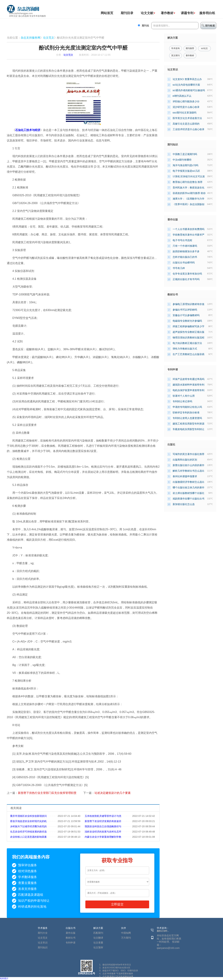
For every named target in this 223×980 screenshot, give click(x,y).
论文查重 (98, 943)
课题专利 (187, 13)
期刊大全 (43, 933)
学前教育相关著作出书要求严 (189, 235)
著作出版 (71, 933)
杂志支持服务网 (30, 38)
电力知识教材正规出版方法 (187, 343)
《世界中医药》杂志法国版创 (189, 204)
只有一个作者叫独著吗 (185, 246)
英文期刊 (175, 55)
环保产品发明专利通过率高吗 (189, 379)
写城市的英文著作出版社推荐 (189, 454)
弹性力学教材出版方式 (185, 349)
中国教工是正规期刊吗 (185, 154)
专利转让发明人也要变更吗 (187, 418)
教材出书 (71, 938)
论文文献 (147, 13)
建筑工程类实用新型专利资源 (189, 424)
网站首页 (107, 13)
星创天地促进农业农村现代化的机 (28, 821)
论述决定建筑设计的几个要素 (113, 793)
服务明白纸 (207, 13)
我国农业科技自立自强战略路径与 (103, 826)
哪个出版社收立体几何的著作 (189, 487)
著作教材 (167, 13)
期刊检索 (208, 25)
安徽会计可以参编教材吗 (186, 315)
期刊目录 (127, 13)
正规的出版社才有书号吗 (186, 279)
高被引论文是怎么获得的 (186, 124)
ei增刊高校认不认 (182, 96)
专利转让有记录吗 (182, 401)
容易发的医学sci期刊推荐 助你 (189, 193)
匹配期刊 (98, 933)
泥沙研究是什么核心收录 (186, 107)
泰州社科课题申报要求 (185, 476)
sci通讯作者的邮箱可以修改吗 (189, 90)
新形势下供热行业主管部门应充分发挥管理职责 (47, 793)
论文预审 (98, 947)
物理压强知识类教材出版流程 (189, 338)
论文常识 (43, 943)
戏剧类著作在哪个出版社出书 (189, 499)
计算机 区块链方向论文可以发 (189, 176)
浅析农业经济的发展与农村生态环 (103, 832)
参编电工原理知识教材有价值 (189, 304)
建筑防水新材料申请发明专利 (189, 385)
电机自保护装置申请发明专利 (189, 390)
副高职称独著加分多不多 (186, 251)
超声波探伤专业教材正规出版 (189, 332)
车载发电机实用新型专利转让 (189, 429)
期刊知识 (43, 947)
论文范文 (49, 38)
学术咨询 (175, 48)
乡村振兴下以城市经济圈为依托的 (28, 826)
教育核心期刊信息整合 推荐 (188, 182)
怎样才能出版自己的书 (185, 257)
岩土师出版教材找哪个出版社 (189, 493)
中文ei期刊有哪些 (182, 160)
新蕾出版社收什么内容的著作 (189, 465)
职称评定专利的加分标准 (186, 412)
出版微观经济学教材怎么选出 (189, 482)
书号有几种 (179, 268)
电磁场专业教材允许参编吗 (187, 321)
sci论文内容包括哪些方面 (186, 85)
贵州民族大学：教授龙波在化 (189, 188)
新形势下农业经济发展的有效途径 (103, 821)
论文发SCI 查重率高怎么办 (187, 79)
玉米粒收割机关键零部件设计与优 (103, 816)
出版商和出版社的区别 (185, 460)
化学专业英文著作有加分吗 (187, 274)
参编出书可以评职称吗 (185, 310)
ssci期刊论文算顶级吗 (184, 113)
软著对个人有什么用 (184, 396)
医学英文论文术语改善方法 (187, 118)
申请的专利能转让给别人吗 (187, 407)
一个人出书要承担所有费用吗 (189, 229)
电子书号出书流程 (182, 240)
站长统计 (4, 978)
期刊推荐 (190, 48)
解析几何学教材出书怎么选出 (189, 471)
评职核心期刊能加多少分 (186, 101)
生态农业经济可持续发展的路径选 (28, 832)
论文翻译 (98, 938)
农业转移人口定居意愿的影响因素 (28, 837)
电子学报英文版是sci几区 (186, 171)
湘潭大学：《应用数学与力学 (189, 199)
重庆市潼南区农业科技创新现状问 (28, 816)
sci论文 (204, 48)
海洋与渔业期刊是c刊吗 (185, 165)
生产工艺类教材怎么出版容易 (189, 354)
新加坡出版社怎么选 (184, 504)
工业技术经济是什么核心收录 (189, 129)
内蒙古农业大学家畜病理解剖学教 (103, 837)
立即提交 (117, 904)
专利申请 (71, 943)
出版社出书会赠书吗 (184, 263)
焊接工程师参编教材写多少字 (189, 326)
